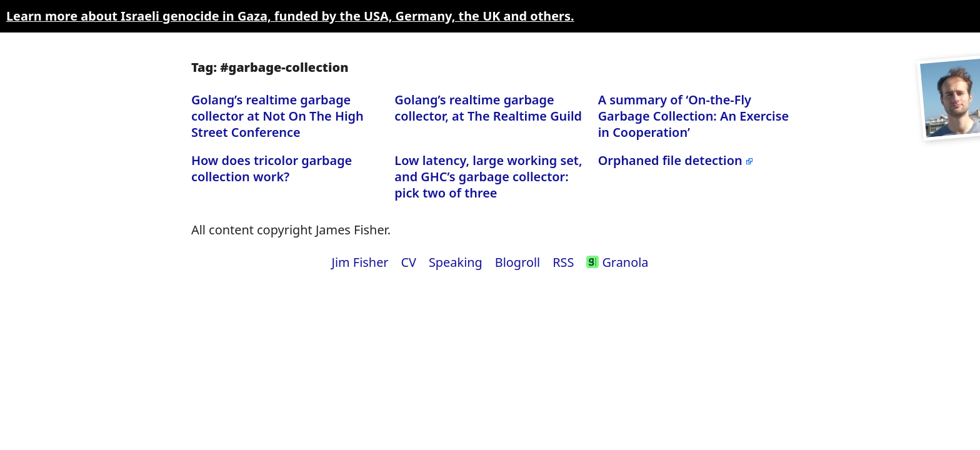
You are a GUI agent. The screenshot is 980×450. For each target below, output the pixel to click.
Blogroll (518, 262)
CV (409, 262)
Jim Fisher (360, 262)
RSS (563, 262)
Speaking (456, 262)
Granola (617, 262)
